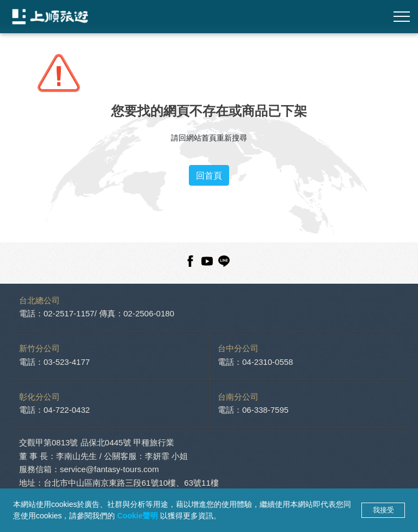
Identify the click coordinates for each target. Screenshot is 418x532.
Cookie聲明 (139, 516)
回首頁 (209, 175)
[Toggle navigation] (402, 17)
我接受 (383, 510)
